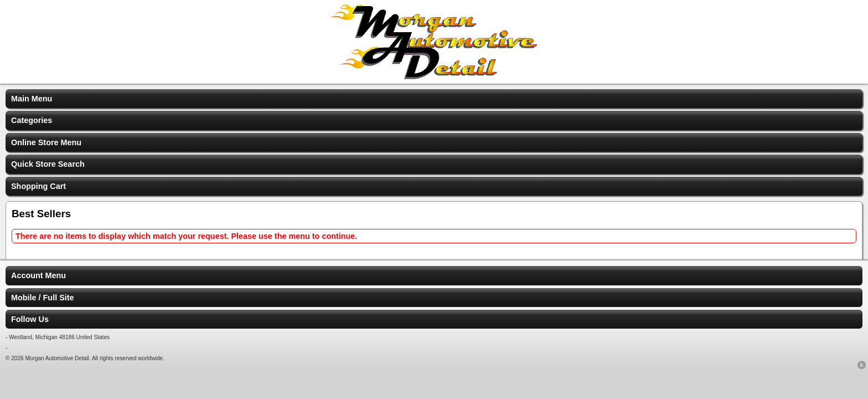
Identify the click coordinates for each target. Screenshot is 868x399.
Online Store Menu (46, 142)
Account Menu (38, 275)
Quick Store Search (48, 164)
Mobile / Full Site (43, 298)
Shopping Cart (38, 186)
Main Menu (32, 99)
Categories (32, 120)
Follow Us (30, 319)
